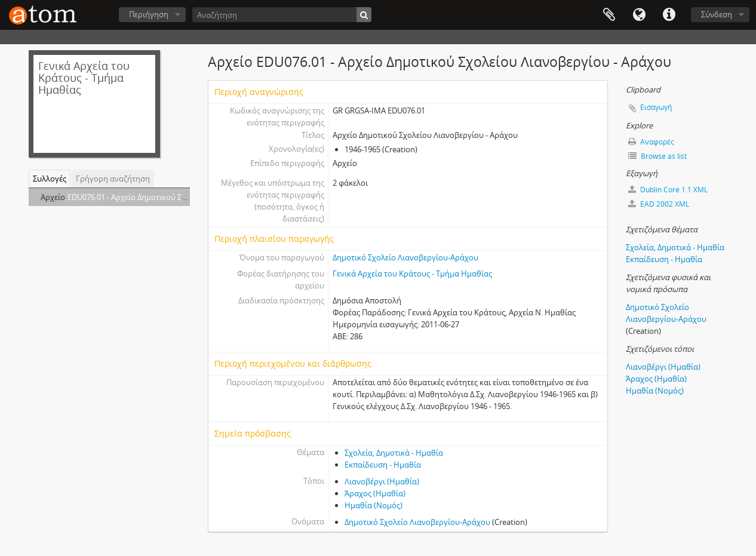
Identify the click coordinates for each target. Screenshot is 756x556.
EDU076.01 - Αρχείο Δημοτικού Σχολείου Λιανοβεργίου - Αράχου (182, 197)
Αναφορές (651, 142)
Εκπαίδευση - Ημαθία (383, 465)
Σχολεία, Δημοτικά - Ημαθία (394, 453)
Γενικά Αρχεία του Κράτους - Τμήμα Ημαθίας (412, 274)
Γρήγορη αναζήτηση (113, 179)
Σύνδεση (717, 14)
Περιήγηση (149, 14)
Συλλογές (50, 179)
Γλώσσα (639, 15)
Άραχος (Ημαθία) (375, 493)
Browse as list (657, 156)
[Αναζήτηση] (282, 15)
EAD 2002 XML (659, 204)
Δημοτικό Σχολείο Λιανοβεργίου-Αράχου (405, 257)
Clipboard (609, 15)
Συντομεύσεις (669, 15)
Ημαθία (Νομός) (374, 505)
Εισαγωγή (656, 107)
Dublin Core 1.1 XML (668, 190)
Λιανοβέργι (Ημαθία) (382, 481)
